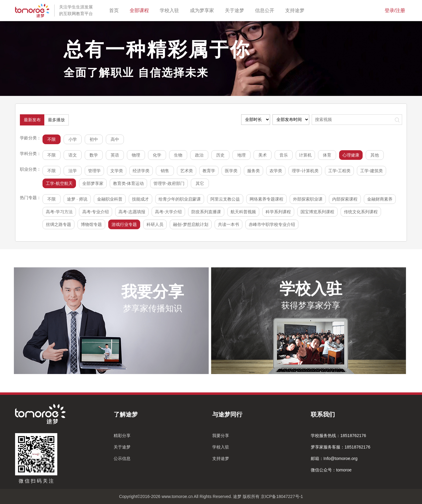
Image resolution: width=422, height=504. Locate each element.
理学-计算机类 (305, 171)
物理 (136, 155)
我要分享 (221, 436)
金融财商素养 (380, 199)
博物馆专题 (91, 224)
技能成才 (140, 199)
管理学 (94, 171)
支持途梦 (296, 10)
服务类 (254, 171)
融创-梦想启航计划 (191, 224)
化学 (157, 155)
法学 (73, 171)
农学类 (276, 171)
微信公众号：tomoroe (331, 470)
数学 (94, 155)
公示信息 (122, 458)
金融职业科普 (110, 199)
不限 (52, 139)
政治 (199, 155)
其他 (375, 155)
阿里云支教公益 (225, 199)
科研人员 (155, 224)
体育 (327, 155)
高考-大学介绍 (168, 212)
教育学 (209, 171)
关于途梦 (236, 10)
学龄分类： (30, 138)
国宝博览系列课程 (317, 212)
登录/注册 (395, 10)
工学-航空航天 (59, 183)
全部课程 (140, 10)
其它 (200, 183)
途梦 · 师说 (77, 199)
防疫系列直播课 (206, 212)
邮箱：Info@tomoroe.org (334, 458)
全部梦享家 (93, 183)
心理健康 (351, 155)
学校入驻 (171, 10)
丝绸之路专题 (58, 224)
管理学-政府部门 (169, 183)
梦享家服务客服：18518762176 (341, 447)
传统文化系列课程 (361, 212)
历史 (220, 155)
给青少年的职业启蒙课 (180, 199)
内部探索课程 (345, 199)
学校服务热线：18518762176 (339, 436)
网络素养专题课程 (266, 199)
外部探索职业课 (308, 199)
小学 (73, 139)
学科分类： (30, 154)
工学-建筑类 (372, 171)
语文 (73, 155)
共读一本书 (228, 224)
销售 (165, 171)
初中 (94, 139)
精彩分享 (122, 436)
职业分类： (30, 169)
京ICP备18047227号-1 (282, 496)
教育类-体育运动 (129, 183)
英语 (115, 155)
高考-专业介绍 (96, 212)
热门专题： (30, 198)
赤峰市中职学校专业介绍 (272, 224)
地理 (241, 155)
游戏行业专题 (124, 224)
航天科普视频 (243, 212)
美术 (263, 155)
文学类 (117, 171)
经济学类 (141, 171)
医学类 (231, 171)
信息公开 (266, 10)
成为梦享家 (203, 10)
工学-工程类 (340, 171)
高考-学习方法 (59, 212)
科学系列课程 (278, 212)
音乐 (284, 155)
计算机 (305, 155)
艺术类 (187, 171)
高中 (115, 139)
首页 (115, 10)
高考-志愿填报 (132, 212)
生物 (178, 155)
